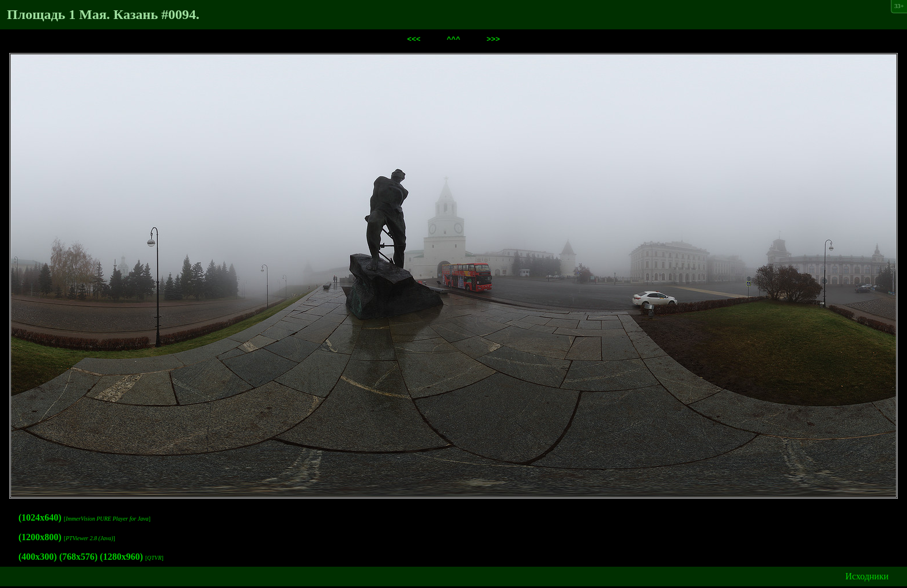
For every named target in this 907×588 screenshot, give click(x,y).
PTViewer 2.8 (81, 540)
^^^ (453, 40)
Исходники (867, 578)
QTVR (154, 559)
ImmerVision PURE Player (97, 520)
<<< (413, 40)
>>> (493, 40)
